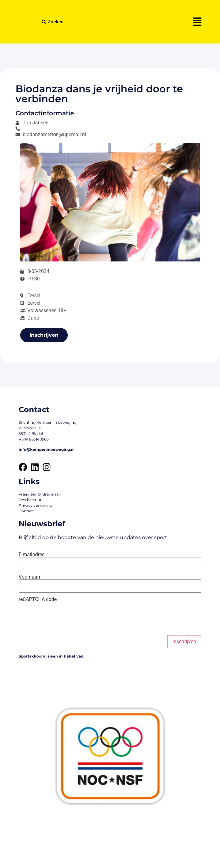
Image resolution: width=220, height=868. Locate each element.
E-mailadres (32, 555)
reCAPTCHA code (38, 599)
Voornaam (30, 577)
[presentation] (66, 619)
